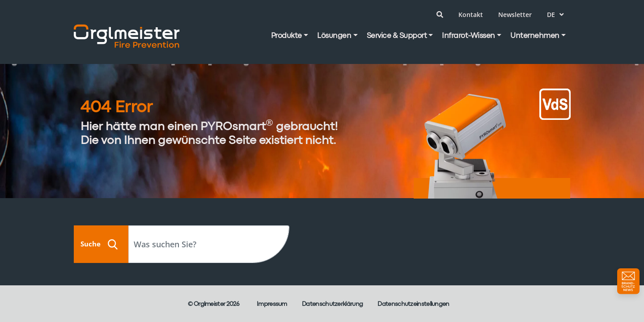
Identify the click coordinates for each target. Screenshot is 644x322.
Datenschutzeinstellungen (413, 304)
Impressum (272, 304)
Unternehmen (535, 36)
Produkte (286, 36)
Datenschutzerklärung (332, 304)
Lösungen (334, 36)
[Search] (209, 244)
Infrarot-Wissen (468, 36)
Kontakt (471, 15)
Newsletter (515, 15)
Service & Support (397, 36)
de (555, 15)
